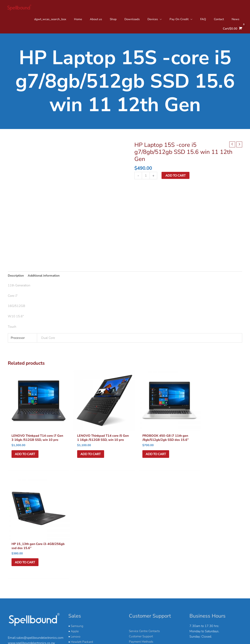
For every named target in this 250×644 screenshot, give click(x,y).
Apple (75, 518)
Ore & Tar (237, 633)
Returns (134, 539)
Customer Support (142, 523)
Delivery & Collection (143, 534)
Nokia (75, 539)
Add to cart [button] (25, 453)
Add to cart (176, 175)
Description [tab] (16, 276)
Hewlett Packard (82, 529)
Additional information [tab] (45, 276)
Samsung (77, 513)
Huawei (76, 534)
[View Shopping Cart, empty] (232, 30)
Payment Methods (141, 529)
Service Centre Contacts (145, 518)
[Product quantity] (146, 176)
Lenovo (76, 523)
